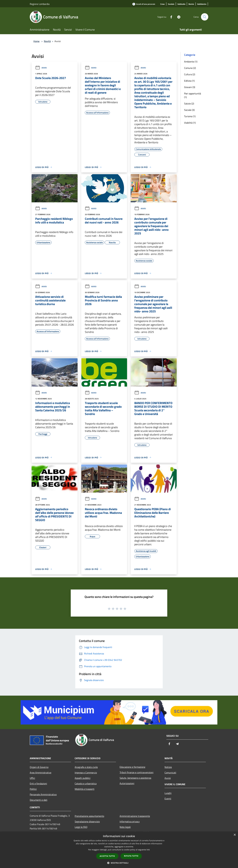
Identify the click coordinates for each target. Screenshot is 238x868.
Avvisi (41, 68)
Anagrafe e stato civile (86, 767)
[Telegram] (178, 17)
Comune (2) (190, 68)
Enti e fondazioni (38, 783)
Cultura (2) (190, 74)
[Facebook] (170, 17)
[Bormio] (191, 4)
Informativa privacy (130, 821)
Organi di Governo (39, 767)
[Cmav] (162, 4)
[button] (119, 863)
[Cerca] (205, 17)
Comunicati (170, 773)
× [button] (235, 835)
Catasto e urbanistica (86, 783)
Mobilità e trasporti (85, 789)
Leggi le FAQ (81, 827)
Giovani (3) (190, 87)
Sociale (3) (189, 110)
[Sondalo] (171, 4)
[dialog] (119, 850)
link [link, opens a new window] (148, 850)
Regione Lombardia (40, 4)
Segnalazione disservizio (87, 821)
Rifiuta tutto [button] (131, 856)
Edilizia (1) (189, 81)
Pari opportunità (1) (193, 95)
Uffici (32, 778)
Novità (47, 41)
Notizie (168, 767)
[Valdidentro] (202, 4)
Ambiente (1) (191, 62)
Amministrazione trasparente (135, 816)
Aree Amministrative (41, 773)
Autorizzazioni (127, 783)
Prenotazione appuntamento (89, 816)
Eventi (168, 799)
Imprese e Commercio (86, 773)
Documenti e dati (39, 800)
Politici (33, 789)
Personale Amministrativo (43, 794)
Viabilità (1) (190, 123)
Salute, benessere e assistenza (135, 778)
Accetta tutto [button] (107, 856)
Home (36, 41)
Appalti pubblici (83, 778)
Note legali (125, 827)
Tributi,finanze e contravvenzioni (137, 772)
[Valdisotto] (181, 4)
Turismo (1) (190, 116)
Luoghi (168, 793)
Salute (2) (189, 104)
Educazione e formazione (132, 767)
